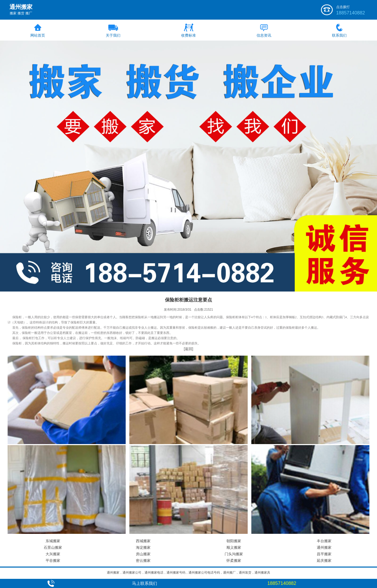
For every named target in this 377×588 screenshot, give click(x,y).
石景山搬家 (53, 547)
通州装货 (245, 573)
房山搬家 (143, 554)
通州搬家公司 (132, 573)
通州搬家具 (262, 573)
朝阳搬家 (234, 541)
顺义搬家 (234, 547)
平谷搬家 (53, 561)
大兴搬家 (53, 554)
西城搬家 (143, 541)
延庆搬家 (324, 561)
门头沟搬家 (234, 554)
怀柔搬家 (234, 561)
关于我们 (113, 35)
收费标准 (188, 35)
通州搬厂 (229, 573)
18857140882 (351, 13)
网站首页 (38, 35)
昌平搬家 (324, 554)
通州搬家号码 (176, 573)
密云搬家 (143, 561)
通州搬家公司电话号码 (204, 573)
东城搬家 (53, 541)
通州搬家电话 (154, 573)
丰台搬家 (324, 541)
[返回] (188, 349)
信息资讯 (264, 35)
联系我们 (339, 35)
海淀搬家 (143, 547)
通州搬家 (324, 547)
